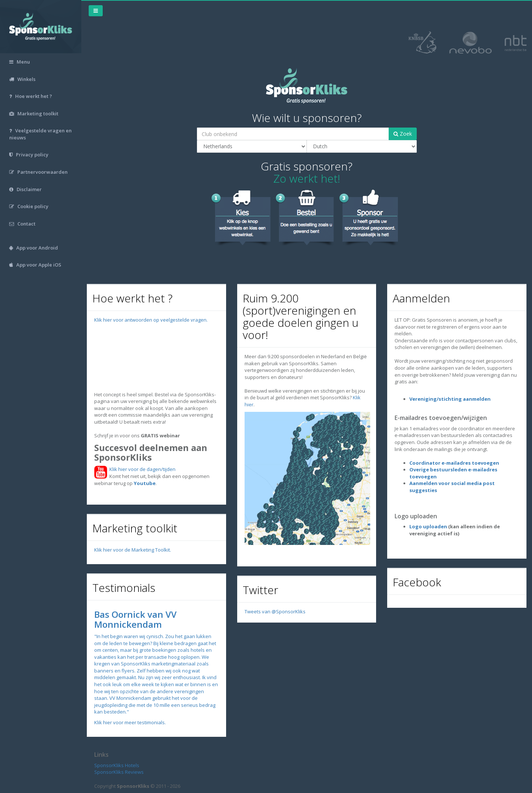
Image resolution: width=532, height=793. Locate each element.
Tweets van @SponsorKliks (275, 611)
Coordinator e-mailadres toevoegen (454, 463)
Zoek (403, 134)
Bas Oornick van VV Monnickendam (135, 619)
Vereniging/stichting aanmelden (450, 399)
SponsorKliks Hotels (117, 765)
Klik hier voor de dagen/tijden (141, 469)
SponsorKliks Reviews (119, 772)
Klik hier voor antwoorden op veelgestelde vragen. (151, 320)
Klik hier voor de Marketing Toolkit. (133, 550)
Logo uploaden (428, 526)
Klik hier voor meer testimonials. (130, 722)
